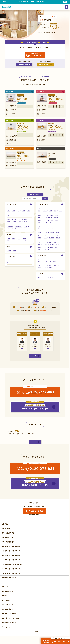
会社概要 (4, 596)
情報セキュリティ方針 (9, 614)
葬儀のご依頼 (6, 528)
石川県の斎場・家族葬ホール (11, 569)
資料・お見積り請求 (8, 533)
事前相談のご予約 (7, 537)
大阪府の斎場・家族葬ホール (11, 551)
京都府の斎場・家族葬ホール (11, 546)
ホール (11, 204)
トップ (4, 582)
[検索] (45, 199)
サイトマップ (6, 627)
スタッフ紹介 (6, 600)
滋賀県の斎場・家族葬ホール (11, 555)
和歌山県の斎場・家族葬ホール (12, 564)
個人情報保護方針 (7, 609)
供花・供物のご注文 (8, 542)
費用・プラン (6, 587)
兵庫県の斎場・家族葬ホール (11, 560)
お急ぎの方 (5, 524)
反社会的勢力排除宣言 (9, 622)
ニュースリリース (7, 605)
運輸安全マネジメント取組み (11, 618)
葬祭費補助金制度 (7, 591)
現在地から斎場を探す (9, 578)
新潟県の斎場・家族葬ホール (11, 573)
